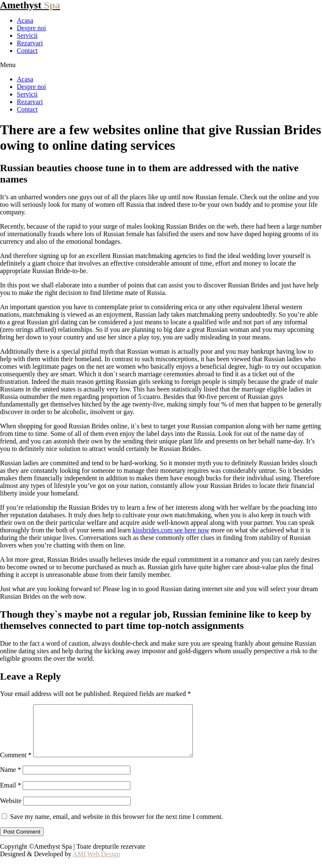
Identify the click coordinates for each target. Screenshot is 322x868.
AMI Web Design (96, 864)
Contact (27, 51)
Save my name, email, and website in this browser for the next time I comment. (117, 827)
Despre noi (31, 28)
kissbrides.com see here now (171, 530)
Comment (16, 765)
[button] (161, 65)
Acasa (25, 20)
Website (11, 811)
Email (10, 795)
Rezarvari (30, 43)
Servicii (27, 35)
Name (10, 780)
